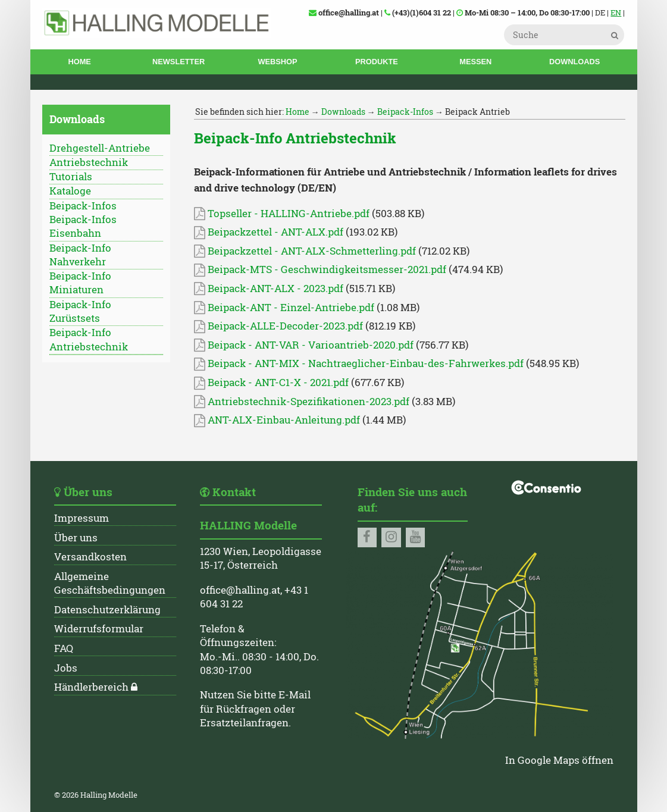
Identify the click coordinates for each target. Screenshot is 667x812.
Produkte (377, 62)
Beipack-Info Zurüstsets (80, 311)
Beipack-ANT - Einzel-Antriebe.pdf (284, 308)
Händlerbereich (91, 687)
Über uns (76, 538)
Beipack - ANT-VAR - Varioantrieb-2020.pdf (304, 345)
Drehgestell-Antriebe (100, 148)
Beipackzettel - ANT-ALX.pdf (269, 232)
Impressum (82, 518)
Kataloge (70, 191)
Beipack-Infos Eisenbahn (83, 226)
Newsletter (179, 62)
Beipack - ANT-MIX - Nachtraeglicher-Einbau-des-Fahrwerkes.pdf (359, 363)
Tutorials (71, 177)
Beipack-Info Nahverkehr (80, 255)
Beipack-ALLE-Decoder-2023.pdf (278, 326)
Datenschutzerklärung (107, 610)
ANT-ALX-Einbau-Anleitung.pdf (277, 420)
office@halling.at (240, 590)
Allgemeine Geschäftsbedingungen (110, 583)
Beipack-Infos (83, 206)
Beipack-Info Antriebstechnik (89, 339)
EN (616, 12)
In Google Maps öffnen (559, 760)
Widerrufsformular (99, 629)
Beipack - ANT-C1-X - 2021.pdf (271, 383)
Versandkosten (90, 557)
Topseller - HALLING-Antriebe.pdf (282, 214)
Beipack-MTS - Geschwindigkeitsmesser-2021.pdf (320, 269)
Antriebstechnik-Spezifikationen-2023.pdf (302, 402)
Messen (475, 62)
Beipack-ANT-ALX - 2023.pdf (269, 289)
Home (79, 62)
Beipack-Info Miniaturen (80, 283)
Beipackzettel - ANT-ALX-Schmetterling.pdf (305, 251)
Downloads (574, 62)
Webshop (277, 62)
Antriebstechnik (89, 162)
